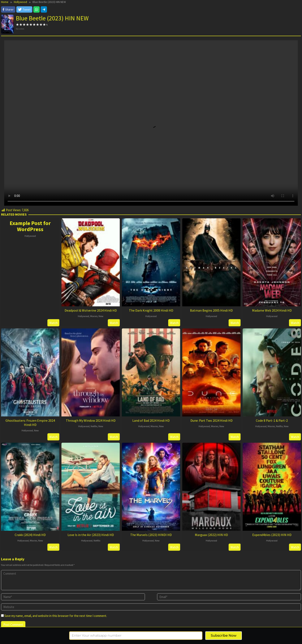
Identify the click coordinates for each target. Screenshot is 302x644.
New (101, 316)
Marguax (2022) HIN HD (211, 535)
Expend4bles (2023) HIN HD (272, 535)
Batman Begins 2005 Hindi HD (211, 310)
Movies (94, 316)
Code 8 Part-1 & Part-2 (272, 420)
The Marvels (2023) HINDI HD (151, 535)
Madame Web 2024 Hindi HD (272, 310)
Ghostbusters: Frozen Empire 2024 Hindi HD (30, 423)
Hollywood (30, 236)
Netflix (94, 426)
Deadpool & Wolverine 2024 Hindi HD (91, 310)
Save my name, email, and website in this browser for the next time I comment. (56, 616)
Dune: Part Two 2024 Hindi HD (212, 420)
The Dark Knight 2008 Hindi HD (151, 310)
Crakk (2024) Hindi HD (30, 535)
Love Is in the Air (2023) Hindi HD (91, 535)
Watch (53, 323)
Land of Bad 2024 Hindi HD (151, 420)
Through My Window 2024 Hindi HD (91, 420)
